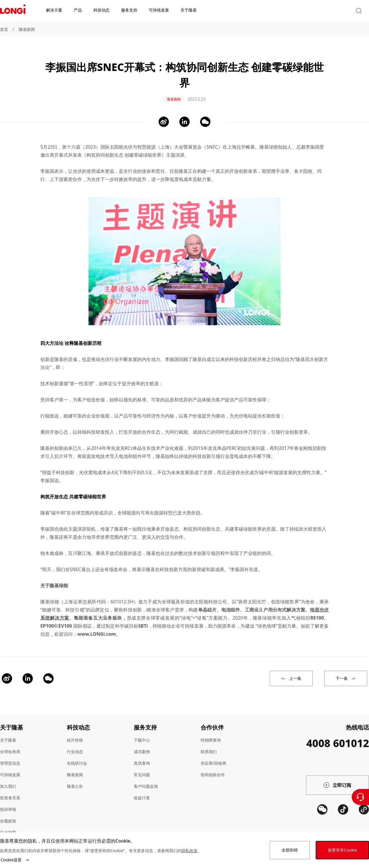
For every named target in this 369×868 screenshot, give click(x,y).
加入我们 (8, 782)
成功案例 (142, 747)
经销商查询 (211, 735)
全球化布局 (10, 747)
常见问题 (142, 770)
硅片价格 (75, 735)
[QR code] (322, 826)
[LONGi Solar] (13, 11)
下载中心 (142, 735)
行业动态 (75, 747)
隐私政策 (189, 851)
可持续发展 (10, 770)
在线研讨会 (77, 758)
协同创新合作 (213, 770)
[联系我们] (360, 797)
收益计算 (142, 793)
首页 (4, 29)
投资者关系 (10, 793)
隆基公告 (75, 782)
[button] (316, 11)
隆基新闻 (27, 29)
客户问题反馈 (146, 782)
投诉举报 (8, 805)
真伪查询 (142, 758)
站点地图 (8, 828)
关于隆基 (8, 735)
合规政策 (8, 816)
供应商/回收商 (213, 758)
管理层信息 (10, 758)
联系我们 (209, 747)
